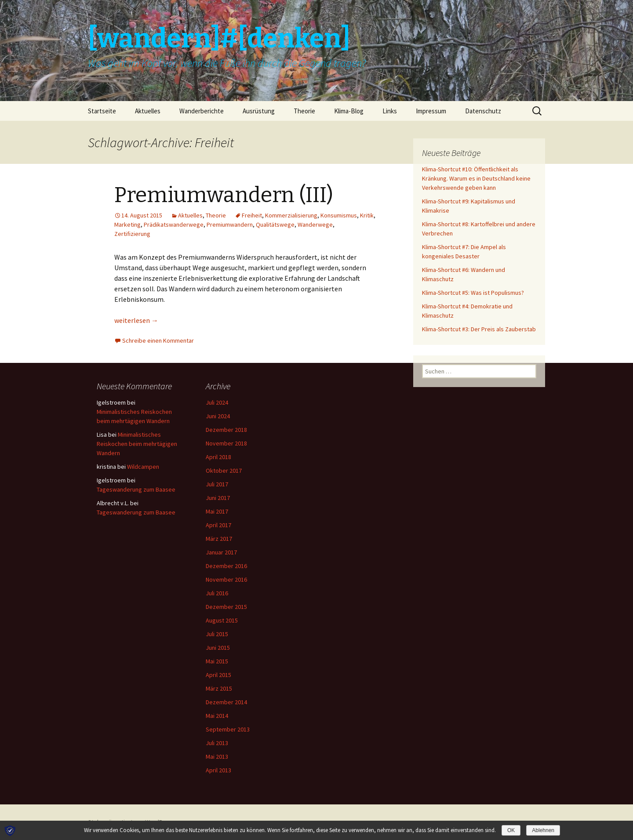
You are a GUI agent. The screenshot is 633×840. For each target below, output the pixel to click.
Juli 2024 (217, 402)
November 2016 (226, 579)
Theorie (304, 111)
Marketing (127, 224)
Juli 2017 (217, 484)
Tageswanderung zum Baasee (136, 489)
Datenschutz (483, 111)
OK (511, 830)
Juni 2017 (218, 498)
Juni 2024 (218, 416)
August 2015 (222, 620)
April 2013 (218, 770)
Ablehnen (543, 830)
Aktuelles (148, 111)
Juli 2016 (217, 593)
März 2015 (219, 688)
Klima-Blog (349, 111)
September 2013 (228, 729)
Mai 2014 (217, 716)
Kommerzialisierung (291, 215)
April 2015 (218, 675)
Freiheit (252, 215)
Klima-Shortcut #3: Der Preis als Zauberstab (479, 329)
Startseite (102, 111)
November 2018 (226, 443)
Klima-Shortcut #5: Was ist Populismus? (473, 293)
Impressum (431, 111)
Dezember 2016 (226, 566)
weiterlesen (136, 320)
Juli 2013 (217, 743)
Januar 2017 (221, 552)
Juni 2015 (218, 648)
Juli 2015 (217, 634)
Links (390, 111)
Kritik (367, 215)
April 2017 (218, 525)
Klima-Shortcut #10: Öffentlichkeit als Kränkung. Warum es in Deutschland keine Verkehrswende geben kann (476, 178)
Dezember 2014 (226, 702)
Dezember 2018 (226, 430)
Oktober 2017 (224, 471)
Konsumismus (339, 215)
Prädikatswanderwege (174, 224)
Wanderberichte (202, 111)
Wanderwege (315, 224)
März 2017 (219, 539)
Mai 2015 (217, 661)
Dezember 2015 (226, 607)
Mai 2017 (217, 511)
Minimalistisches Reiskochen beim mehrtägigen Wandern (137, 444)
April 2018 (218, 457)
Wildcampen (143, 467)
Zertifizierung (132, 234)
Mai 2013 (217, 757)
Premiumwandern (230, 224)
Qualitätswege (275, 224)
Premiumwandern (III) (224, 195)
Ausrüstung (259, 111)
